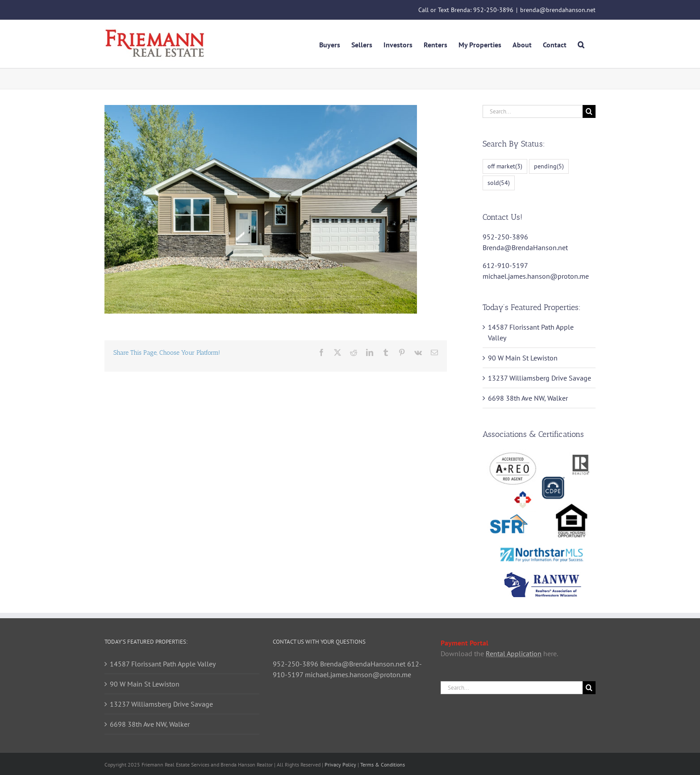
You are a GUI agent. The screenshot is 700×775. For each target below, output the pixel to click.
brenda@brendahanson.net (558, 10)
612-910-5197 (505, 265)
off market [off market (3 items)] (505, 166)
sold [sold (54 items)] (499, 183)
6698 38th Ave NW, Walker (528, 398)
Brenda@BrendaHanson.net (525, 247)
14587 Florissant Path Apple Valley (163, 664)
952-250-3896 (493, 10)
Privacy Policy (340, 765)
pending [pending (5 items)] (549, 166)
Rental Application (514, 654)
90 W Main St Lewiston (523, 358)
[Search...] (533, 111)
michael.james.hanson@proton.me (536, 276)
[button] (581, 44)
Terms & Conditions (383, 765)
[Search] (589, 111)
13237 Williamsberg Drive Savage (540, 378)
